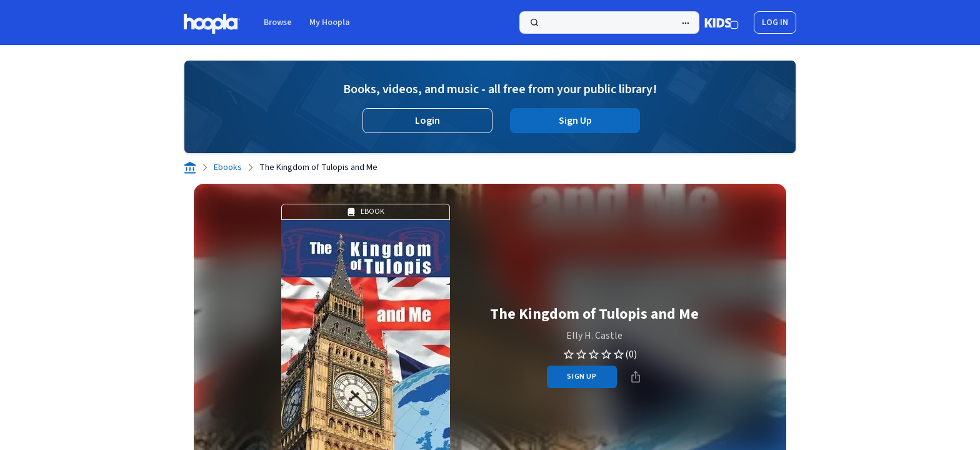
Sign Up (575, 121)
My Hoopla (330, 22)
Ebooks (228, 167)
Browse (278, 22)
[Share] (636, 377)
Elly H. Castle (594, 336)
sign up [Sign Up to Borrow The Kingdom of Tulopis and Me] (582, 377)
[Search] (609, 22)
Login (427, 121)
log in (775, 22)
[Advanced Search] (686, 23)
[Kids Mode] (722, 22)
